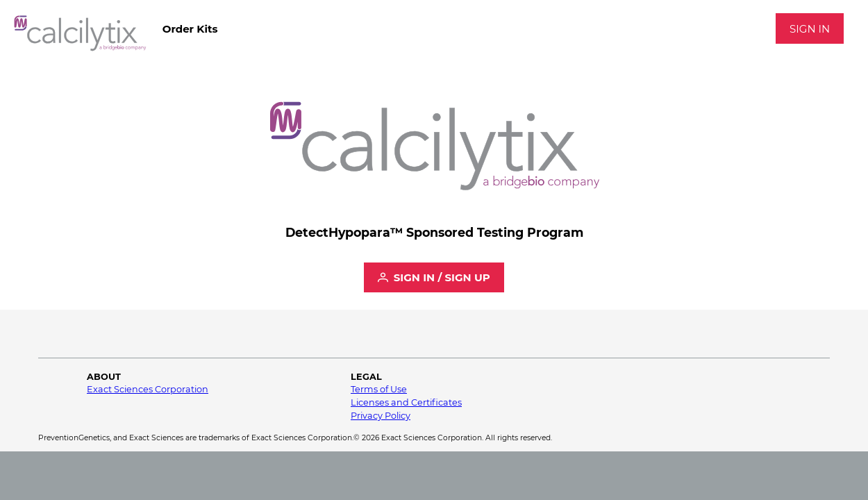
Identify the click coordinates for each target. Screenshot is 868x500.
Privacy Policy (381, 416)
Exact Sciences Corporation (148, 389)
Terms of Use (379, 389)
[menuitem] (190, 28)
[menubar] (190, 28)
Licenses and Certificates (406, 402)
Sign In (810, 29)
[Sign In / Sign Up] (434, 278)
